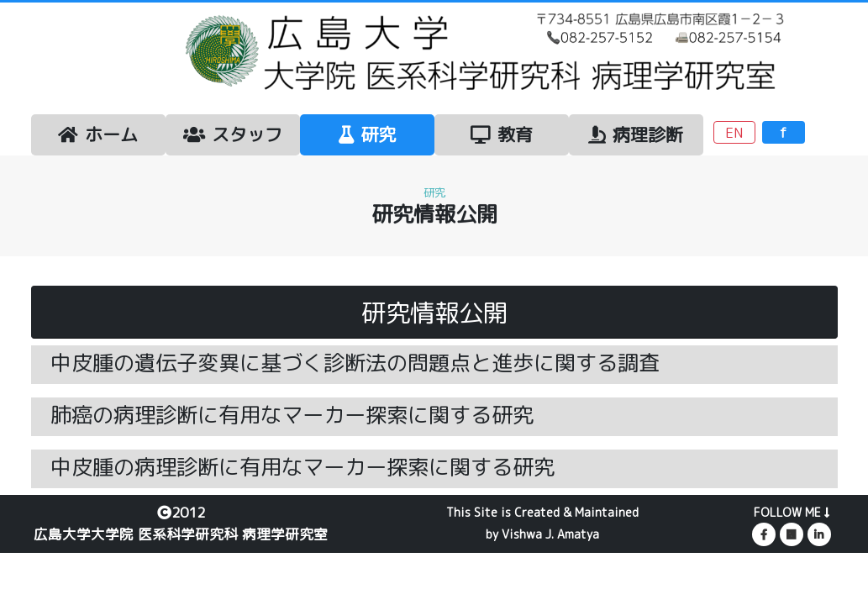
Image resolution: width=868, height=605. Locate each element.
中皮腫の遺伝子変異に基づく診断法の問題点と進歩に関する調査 (355, 363)
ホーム (98, 134)
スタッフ (233, 134)
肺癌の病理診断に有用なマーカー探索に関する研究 (292, 415)
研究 (367, 134)
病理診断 (636, 134)
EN (734, 132)
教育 (502, 134)
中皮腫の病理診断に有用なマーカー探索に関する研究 (302, 467)
